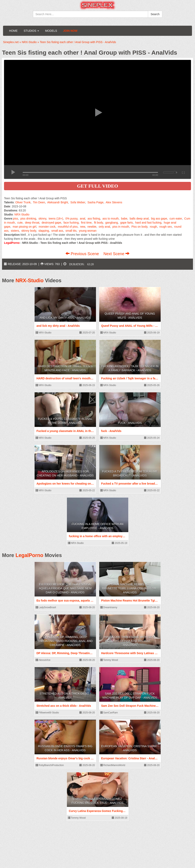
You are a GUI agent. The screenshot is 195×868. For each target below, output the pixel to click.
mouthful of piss (68, 227)
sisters (15, 231)
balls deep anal (139, 219)
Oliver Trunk (23, 202)
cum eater (176, 219)
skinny (42, 219)
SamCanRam (109, 713)
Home (13, 31)
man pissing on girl (25, 227)
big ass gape (159, 219)
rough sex (166, 227)
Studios (31, 31)
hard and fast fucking (148, 223)
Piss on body (139, 227)
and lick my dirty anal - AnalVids (65, 318)
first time (86, 223)
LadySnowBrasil (46, 607)
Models (51, 31)
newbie (92, 227)
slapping (44, 231)
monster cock (47, 227)
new (83, 227)
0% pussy (72, 219)
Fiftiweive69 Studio (47, 713)
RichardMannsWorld (113, 765)
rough (153, 227)
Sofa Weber (78, 202)
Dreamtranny (109, 607)
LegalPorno (30, 555)
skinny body (29, 231)
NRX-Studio (22, 214)
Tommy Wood (109, 660)
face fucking (71, 223)
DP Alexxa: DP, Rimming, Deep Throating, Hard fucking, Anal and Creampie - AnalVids (65, 641)
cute (20, 223)
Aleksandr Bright (58, 202)
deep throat (32, 223)
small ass (57, 231)
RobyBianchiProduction (50, 765)
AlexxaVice (43, 660)
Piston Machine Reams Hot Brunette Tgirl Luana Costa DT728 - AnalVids (130, 588)
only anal (104, 227)
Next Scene (116, 254)
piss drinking (28, 219)
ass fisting (94, 219)
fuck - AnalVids (130, 423)
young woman (88, 231)
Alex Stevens (114, 202)
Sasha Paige (95, 202)
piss (15, 219)
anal (82, 219)
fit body (98, 223)
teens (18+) (56, 219)
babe (124, 219)
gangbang (112, 223)
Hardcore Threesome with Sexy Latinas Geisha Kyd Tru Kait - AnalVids (130, 641)
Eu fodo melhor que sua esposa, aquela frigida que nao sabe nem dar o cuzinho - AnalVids (65, 588)
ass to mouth (111, 219)
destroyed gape (51, 223)
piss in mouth (121, 227)
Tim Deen (39, 202)
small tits (71, 231)
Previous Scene (83, 254)
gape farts (126, 223)
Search (155, 14)
